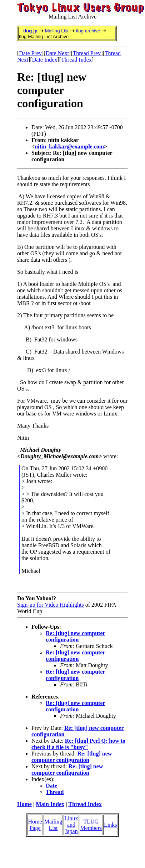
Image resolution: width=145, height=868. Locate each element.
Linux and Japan (71, 825)
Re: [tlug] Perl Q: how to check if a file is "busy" (78, 744)
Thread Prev (87, 53)
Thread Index (76, 60)
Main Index (50, 804)
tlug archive (88, 31)
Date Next (57, 53)
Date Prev (30, 53)
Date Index (45, 60)
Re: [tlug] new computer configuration (76, 636)
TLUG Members (91, 825)
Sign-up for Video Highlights (51, 605)
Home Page (35, 825)
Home (24, 804)
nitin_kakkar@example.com (69, 147)
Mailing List (57, 31)
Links (110, 825)
